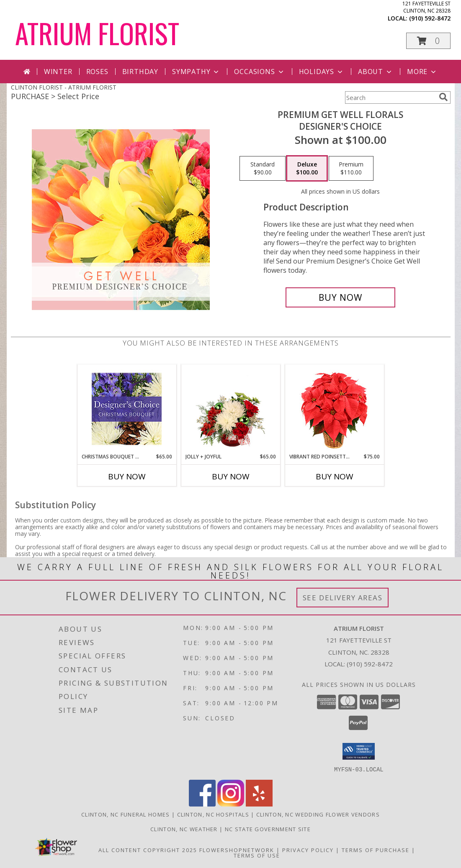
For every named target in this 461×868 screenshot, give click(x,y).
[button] (428, 41)
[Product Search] (390, 97)
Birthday (140, 72)
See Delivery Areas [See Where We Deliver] (343, 598)
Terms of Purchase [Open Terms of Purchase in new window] (376, 850)
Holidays (322, 72)
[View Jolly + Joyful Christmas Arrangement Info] (230, 409)
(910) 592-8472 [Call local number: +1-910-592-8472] (430, 18)
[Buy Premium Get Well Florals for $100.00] (341, 297)
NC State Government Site (268, 829)
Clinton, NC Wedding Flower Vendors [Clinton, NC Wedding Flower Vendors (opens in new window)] (318, 814)
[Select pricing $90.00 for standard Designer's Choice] (263, 169)
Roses (97, 72)
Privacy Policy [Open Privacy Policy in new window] (308, 850)
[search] (443, 97)
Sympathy (196, 72)
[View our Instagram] (231, 804)
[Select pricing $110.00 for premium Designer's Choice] (351, 169)
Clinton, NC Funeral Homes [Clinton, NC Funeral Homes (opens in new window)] (126, 814)
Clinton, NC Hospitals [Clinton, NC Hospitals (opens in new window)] (213, 814)
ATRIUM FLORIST (97, 33)
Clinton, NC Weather (184, 829)
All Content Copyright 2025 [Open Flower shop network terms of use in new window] (148, 850)
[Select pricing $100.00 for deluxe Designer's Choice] (307, 169)
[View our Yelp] (259, 804)
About (376, 72)
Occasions (259, 72)
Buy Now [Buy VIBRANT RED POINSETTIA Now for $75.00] (335, 476)
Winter (58, 72)
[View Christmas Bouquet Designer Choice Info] (127, 409)
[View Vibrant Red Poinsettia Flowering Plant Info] (334, 409)
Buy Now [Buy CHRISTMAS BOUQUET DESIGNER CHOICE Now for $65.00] (127, 476)
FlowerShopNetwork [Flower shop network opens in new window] (237, 850)
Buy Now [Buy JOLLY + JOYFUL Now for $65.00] (231, 476)
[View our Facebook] (202, 804)
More (422, 72)
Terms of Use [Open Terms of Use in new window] (257, 855)
